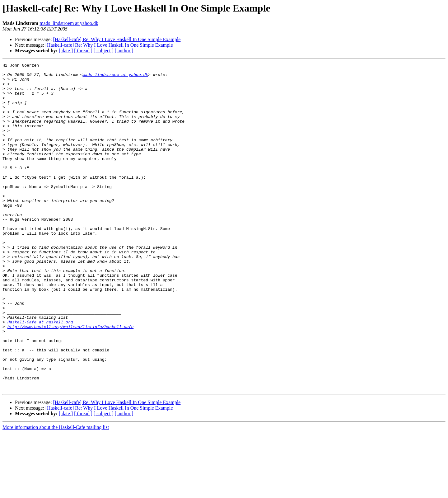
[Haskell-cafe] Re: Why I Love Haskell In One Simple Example (117, 39)
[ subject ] (104, 51)
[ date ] (66, 51)
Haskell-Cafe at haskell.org (40, 374)
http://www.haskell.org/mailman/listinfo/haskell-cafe (71, 380)
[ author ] (124, 51)
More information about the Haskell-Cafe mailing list (56, 493)
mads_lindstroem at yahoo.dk (69, 23)
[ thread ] (83, 51)
